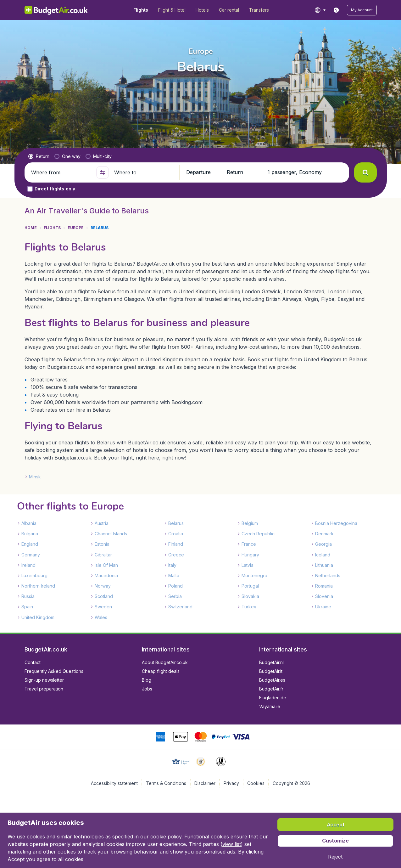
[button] (362, 10)
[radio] (39, 156)
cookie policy (166, 837)
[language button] (320, 10)
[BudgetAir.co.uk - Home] (56, 10)
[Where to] (144, 172)
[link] (336, 10)
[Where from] (61, 172)
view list (232, 844)
